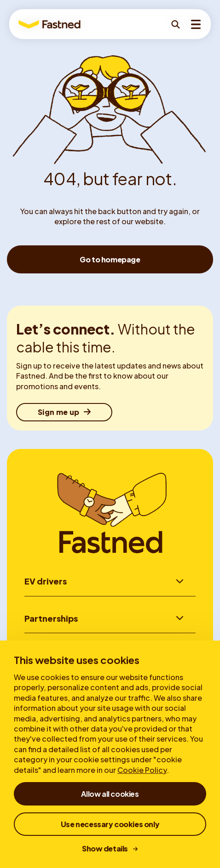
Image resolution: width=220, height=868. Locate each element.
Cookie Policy (142, 770)
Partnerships (51, 618)
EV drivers (46, 581)
